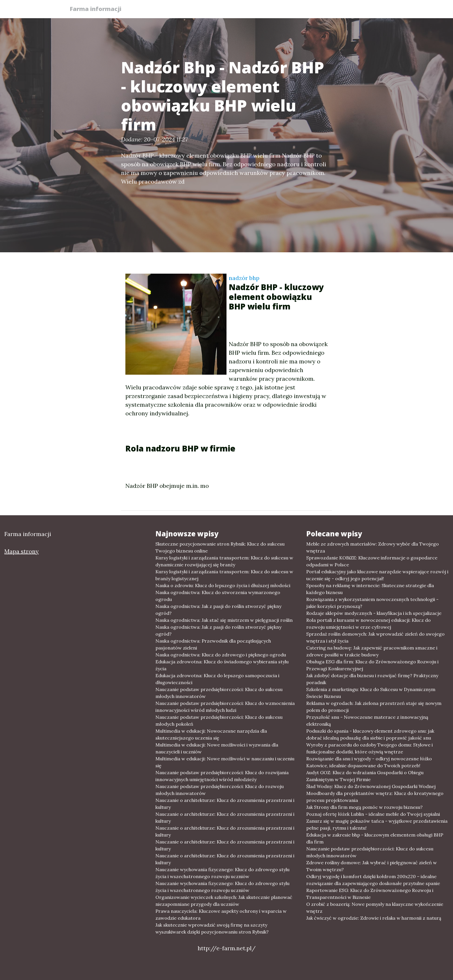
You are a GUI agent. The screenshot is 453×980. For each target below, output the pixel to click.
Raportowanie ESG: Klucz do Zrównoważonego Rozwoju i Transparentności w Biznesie (370, 894)
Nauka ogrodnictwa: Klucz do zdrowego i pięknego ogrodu (221, 655)
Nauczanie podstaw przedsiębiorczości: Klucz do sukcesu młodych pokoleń (219, 720)
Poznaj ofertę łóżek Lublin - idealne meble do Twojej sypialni (373, 814)
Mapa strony (22, 551)
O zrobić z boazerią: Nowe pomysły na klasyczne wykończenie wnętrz (375, 908)
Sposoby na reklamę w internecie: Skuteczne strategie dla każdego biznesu (370, 589)
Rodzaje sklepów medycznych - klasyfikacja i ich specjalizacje (374, 613)
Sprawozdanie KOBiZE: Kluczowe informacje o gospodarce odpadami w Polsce (372, 561)
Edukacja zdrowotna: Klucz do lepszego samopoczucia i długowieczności (217, 679)
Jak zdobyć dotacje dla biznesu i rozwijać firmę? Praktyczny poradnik (372, 679)
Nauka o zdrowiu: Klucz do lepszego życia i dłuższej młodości (223, 585)
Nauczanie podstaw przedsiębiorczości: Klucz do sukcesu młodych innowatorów (219, 693)
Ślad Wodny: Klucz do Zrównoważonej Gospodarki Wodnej (371, 786)
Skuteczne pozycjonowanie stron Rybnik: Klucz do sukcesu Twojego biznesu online (220, 547)
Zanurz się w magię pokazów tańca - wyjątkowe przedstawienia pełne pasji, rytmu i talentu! (377, 824)
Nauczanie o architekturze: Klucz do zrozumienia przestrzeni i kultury (225, 804)
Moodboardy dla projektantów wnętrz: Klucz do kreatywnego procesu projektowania (375, 797)
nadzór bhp (244, 278)
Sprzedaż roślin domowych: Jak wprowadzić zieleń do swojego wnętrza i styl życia (375, 637)
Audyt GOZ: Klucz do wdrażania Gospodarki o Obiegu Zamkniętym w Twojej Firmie (365, 776)
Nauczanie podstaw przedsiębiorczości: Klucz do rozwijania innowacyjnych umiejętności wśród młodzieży (222, 776)
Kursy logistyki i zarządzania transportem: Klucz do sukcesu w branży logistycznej (224, 575)
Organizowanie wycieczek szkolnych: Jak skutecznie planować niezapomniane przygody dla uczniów (224, 901)
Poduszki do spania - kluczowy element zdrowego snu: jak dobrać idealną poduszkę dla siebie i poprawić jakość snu (370, 734)
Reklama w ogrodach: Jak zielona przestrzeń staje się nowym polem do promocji (374, 707)
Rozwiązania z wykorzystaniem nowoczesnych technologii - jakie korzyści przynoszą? (372, 603)
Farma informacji (98, 9)
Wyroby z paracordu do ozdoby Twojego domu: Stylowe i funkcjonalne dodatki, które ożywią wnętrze (370, 748)
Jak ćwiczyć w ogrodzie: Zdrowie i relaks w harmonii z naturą (374, 918)
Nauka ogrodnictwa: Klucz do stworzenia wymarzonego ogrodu (218, 596)
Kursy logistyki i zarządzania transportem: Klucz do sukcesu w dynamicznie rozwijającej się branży (224, 561)
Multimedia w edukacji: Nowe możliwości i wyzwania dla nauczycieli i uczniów (217, 748)
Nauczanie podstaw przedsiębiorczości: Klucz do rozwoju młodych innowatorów (220, 790)
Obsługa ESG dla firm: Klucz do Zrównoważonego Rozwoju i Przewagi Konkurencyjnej (372, 665)
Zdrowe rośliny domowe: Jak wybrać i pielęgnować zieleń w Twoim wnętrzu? (372, 866)
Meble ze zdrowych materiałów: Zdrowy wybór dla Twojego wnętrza (373, 547)
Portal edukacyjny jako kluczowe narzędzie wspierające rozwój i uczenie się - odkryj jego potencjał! (377, 575)
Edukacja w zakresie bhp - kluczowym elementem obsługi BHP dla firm (375, 838)
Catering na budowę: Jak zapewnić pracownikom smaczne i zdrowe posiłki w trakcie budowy (372, 651)
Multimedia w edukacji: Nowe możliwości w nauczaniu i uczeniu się (225, 762)
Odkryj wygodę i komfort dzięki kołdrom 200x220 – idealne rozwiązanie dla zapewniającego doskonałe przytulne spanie (373, 880)
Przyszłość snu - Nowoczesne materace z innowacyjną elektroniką (367, 720)
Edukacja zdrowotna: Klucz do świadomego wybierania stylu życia (222, 665)
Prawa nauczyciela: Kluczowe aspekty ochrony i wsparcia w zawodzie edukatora (221, 914)
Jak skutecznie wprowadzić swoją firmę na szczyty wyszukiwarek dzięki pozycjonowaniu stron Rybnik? (212, 928)
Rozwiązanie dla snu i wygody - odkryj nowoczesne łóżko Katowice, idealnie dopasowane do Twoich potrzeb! (369, 762)
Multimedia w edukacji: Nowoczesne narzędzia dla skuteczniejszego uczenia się (211, 734)
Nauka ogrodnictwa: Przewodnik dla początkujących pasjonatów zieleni (213, 644)
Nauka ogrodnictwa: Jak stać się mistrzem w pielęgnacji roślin (224, 620)
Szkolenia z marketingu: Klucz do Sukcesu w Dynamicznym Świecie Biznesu (371, 693)
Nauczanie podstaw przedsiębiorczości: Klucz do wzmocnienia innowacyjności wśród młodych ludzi (225, 707)
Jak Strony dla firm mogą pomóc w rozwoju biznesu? (364, 807)
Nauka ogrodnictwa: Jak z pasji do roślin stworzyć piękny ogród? (218, 610)
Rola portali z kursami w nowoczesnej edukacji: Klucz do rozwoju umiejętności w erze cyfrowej (368, 624)
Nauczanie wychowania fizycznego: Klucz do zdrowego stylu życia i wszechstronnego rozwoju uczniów (222, 873)
